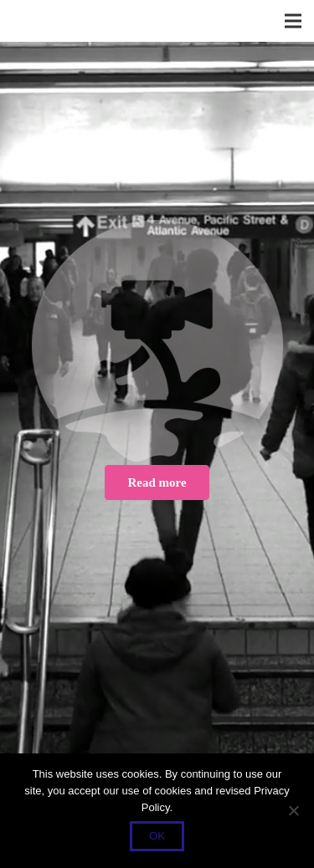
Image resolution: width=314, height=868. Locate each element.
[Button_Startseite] (157, 341)
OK (157, 836)
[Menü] (293, 21)
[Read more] (157, 483)
